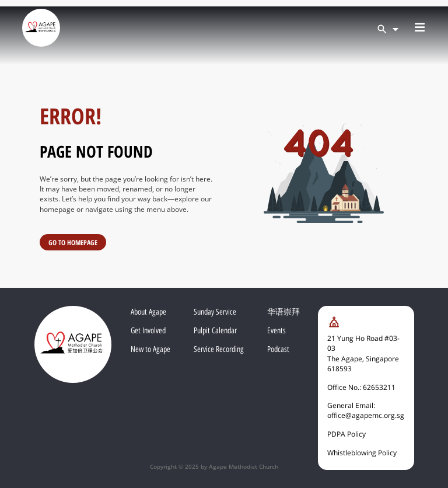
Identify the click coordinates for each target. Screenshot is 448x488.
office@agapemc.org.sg (366, 415)
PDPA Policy (346, 434)
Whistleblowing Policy (362, 453)
